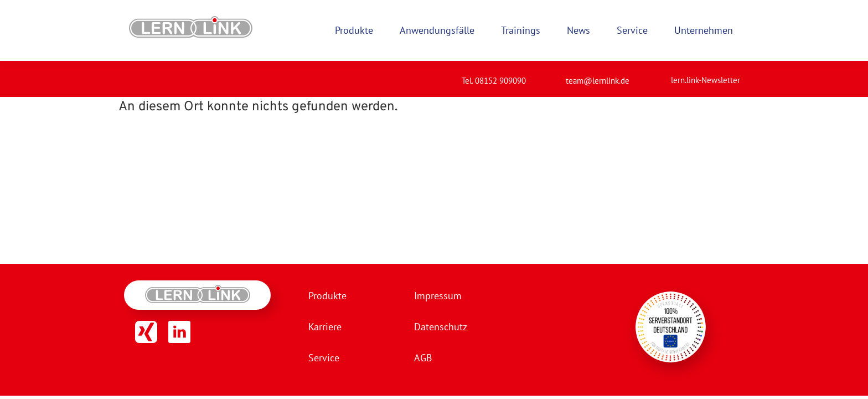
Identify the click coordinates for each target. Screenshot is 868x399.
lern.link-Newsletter (706, 80)
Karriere (325, 327)
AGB (423, 358)
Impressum (438, 296)
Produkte (327, 296)
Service (324, 358)
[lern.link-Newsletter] (657, 75)
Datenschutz (441, 327)
